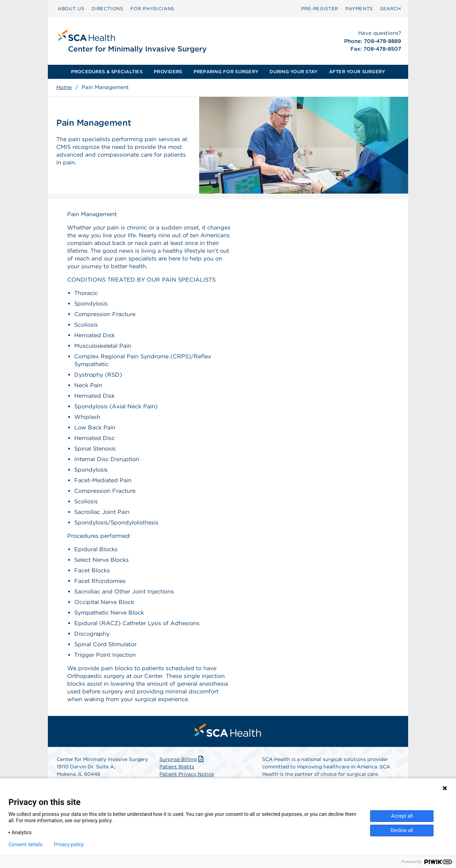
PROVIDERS (168, 72)
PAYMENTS (359, 9)
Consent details (26, 844)
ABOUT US (71, 9)
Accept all (402, 816)
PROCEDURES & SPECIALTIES (107, 72)
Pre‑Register (320, 9)
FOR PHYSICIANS (152, 9)
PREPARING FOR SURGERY (226, 72)
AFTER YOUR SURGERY (357, 72)
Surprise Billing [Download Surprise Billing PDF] (182, 759)
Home (64, 87)
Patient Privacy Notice (187, 774)
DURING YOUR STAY (293, 72)
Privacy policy (69, 844)
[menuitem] (71, 9)
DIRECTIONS (107, 9)
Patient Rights (177, 767)
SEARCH (391, 9)
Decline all (402, 830)
